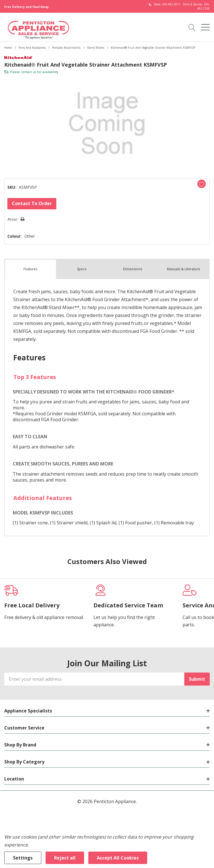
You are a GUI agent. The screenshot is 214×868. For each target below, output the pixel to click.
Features (30, 269)
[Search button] (192, 27)
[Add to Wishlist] (202, 184)
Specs (82, 269)
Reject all (65, 858)
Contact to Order (32, 203)
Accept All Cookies (118, 858)
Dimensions (133, 269)
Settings (23, 858)
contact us (28, 72)
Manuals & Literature (184, 269)
